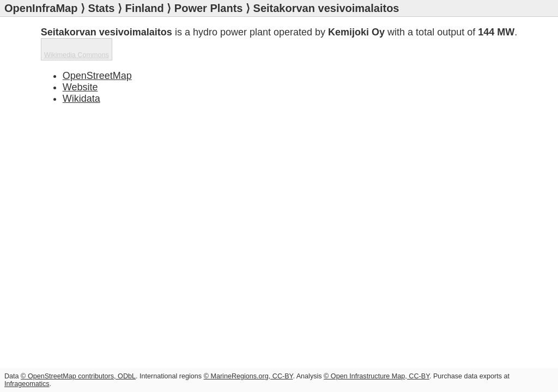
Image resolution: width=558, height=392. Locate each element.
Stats (102, 8)
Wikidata (81, 99)
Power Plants (209, 8)
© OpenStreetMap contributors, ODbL (78, 376)
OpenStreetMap (97, 76)
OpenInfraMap (41, 8)
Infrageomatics (27, 384)
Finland (145, 8)
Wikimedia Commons (77, 55)
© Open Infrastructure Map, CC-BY (377, 376)
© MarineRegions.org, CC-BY (248, 376)
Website (80, 87)
